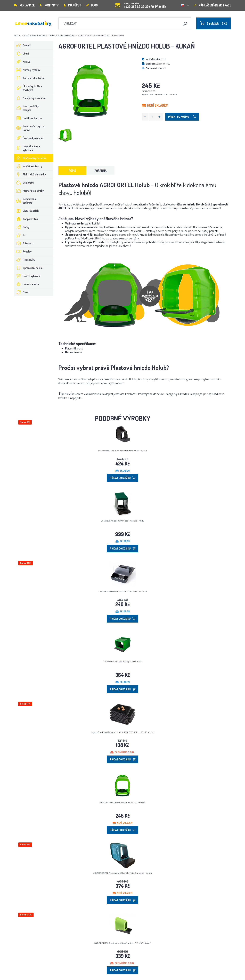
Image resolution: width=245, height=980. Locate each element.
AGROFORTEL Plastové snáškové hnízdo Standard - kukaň (123, 873)
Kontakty (49, 5)
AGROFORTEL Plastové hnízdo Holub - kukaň (123, 802)
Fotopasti (24, 243)
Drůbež (22, 45)
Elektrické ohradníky (30, 174)
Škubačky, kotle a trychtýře (28, 88)
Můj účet (72, 5)
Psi (20, 235)
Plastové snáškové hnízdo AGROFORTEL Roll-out (123, 591)
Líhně (22, 53)
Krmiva (22, 62)
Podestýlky (25, 260)
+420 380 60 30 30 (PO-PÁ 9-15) (140, 4)
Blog (92, 5)
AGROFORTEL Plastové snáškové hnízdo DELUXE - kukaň (122, 943)
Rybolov (23, 251)
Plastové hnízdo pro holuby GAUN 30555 (122, 662)
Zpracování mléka (28, 268)
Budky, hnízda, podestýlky (62, 35)
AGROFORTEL (163, 64)
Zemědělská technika (25, 201)
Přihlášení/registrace (213, 5)
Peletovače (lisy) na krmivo (29, 128)
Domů (17, 35)
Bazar (22, 292)
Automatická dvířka (29, 78)
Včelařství (24, 183)
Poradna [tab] (100, 171)
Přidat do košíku (182, 117)
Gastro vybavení (27, 276)
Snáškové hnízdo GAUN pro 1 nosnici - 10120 (123, 521)
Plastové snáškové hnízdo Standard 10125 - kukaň (123, 451)
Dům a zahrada (27, 284)
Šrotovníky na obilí (29, 138)
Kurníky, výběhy (27, 70)
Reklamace (24, 5)
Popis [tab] (72, 171)
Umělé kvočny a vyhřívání (27, 148)
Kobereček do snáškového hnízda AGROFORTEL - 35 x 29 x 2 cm (123, 732)
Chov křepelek (26, 211)
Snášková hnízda (28, 118)
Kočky (22, 227)
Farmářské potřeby (29, 191)
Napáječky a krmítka (30, 98)
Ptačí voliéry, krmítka (35, 35)
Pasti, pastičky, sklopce (27, 108)
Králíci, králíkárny (28, 166)
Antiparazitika (26, 219)
